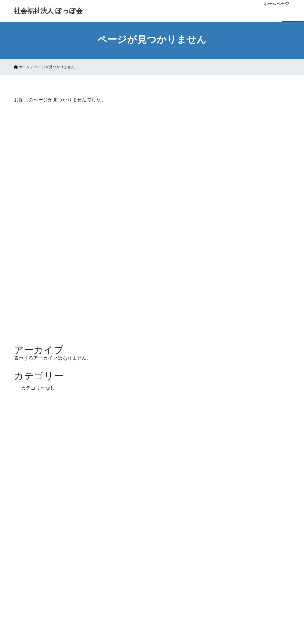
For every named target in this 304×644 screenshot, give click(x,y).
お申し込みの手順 (185, 527)
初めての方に (107, 527)
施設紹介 (102, 538)
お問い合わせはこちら (152, 461)
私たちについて (109, 517)
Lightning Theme (128, 363)
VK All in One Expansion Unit (170, 363)
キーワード (243, 188)
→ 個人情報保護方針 (70, 616)
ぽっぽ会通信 (107, 549)
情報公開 (222, 621)
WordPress (97, 363)
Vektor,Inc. (208, 363)
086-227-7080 (152, 424)
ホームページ (123, 285)
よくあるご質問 (183, 538)
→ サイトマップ (66, 625)
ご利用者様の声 (109, 559)
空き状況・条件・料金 (189, 517)
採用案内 (205, 585)
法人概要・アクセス (187, 549)
